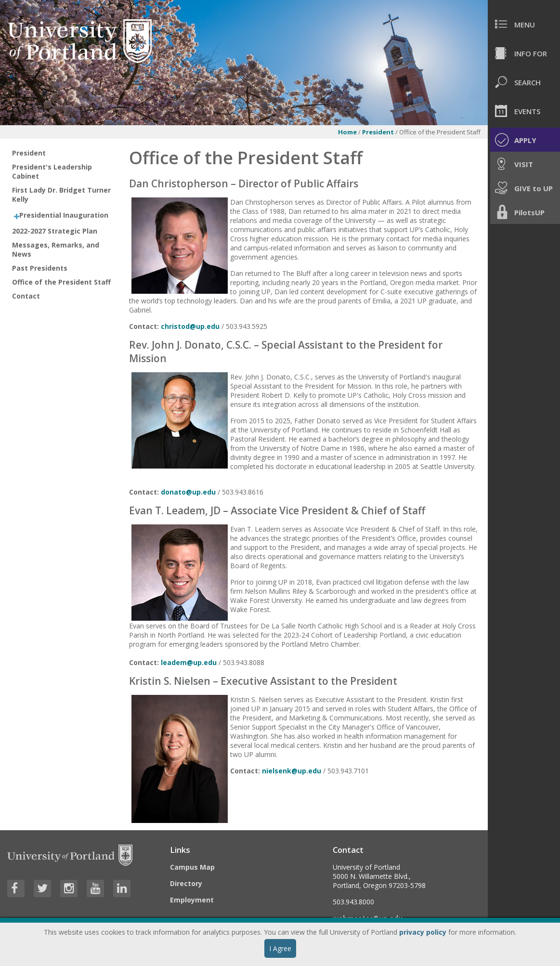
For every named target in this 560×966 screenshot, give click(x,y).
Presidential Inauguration (64, 215)
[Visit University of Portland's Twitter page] (42, 888)
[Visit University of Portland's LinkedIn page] (122, 888)
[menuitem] (524, 24)
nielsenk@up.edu (292, 771)
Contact (26, 296)
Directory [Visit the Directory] (186, 883)
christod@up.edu (190, 326)
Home (347, 132)
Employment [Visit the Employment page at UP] (192, 900)
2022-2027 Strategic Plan (55, 231)
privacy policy (423, 932)
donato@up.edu (188, 492)
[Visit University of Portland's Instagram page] (69, 888)
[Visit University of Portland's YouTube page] (95, 888)
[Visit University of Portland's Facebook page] (16, 888)
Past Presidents (40, 268)
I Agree (280, 948)
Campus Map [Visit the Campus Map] (192, 867)
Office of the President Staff (61, 282)
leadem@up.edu (189, 662)
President (378, 132)
